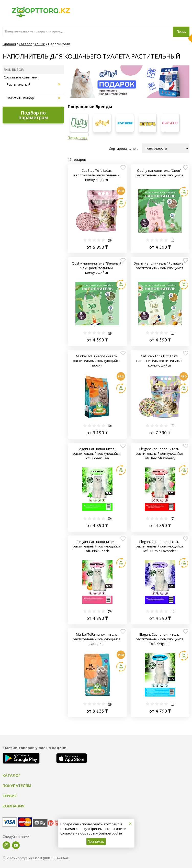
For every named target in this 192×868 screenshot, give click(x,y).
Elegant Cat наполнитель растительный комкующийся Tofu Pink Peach (97, 546)
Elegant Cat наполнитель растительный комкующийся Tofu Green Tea (97, 453)
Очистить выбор (33, 98)
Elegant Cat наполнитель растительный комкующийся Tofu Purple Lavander (159, 546)
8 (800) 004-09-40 (55, 858)
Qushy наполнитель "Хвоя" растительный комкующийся (159, 173)
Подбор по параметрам (33, 115)
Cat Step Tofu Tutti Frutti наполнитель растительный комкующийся (159, 361)
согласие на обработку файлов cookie (91, 833)
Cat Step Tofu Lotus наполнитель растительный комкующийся (97, 175)
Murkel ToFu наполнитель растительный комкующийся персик (97, 361)
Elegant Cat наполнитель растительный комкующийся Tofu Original (159, 639)
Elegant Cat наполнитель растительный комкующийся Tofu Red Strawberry (159, 453)
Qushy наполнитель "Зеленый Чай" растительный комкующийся (97, 268)
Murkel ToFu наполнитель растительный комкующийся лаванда (97, 639)
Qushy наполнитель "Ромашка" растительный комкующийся (159, 266)
